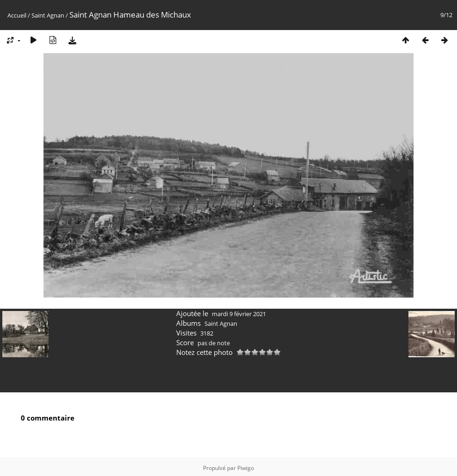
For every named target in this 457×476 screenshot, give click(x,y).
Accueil (17, 15)
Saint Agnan (48, 15)
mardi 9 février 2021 (239, 311)
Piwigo (246, 465)
